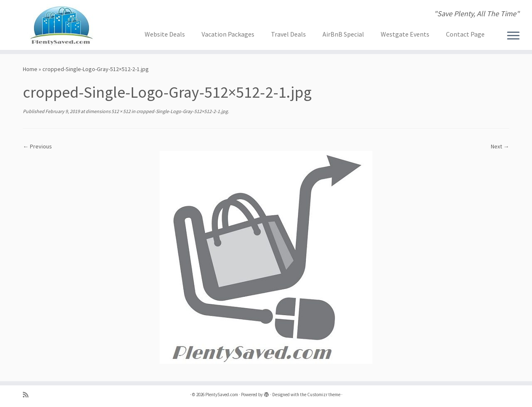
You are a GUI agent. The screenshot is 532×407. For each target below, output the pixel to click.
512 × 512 (121, 111)
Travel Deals (288, 34)
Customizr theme (324, 395)
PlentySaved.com (222, 395)
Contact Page (465, 34)
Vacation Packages (228, 34)
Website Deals (165, 34)
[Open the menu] (513, 36)
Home (30, 69)
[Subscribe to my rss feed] (28, 395)
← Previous (37, 146)
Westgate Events (405, 34)
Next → (500, 146)
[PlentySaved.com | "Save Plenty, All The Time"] (61, 25)
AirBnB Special (343, 34)
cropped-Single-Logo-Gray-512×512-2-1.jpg (182, 111)
